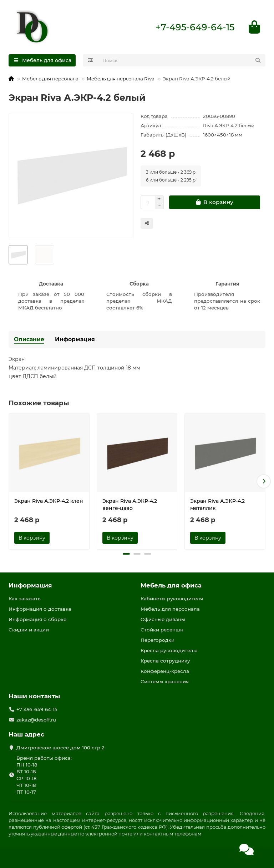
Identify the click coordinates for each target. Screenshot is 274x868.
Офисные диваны (163, 619)
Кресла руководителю (169, 650)
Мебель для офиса (171, 585)
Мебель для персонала (50, 79)
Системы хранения (165, 681)
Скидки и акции (29, 630)
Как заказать (25, 599)
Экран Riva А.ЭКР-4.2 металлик (217, 505)
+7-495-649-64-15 (195, 27)
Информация (75, 339)
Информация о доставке (40, 609)
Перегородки (158, 640)
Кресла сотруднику (165, 661)
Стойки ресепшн (162, 630)
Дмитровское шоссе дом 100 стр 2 (60, 748)
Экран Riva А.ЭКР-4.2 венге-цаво (130, 505)
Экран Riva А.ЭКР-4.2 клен (49, 501)
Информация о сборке (37, 619)
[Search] (182, 60)
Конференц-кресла (165, 671)
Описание (29, 339)
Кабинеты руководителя (172, 599)
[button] (264, 481)
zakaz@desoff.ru (36, 720)
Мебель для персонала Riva (121, 79)
